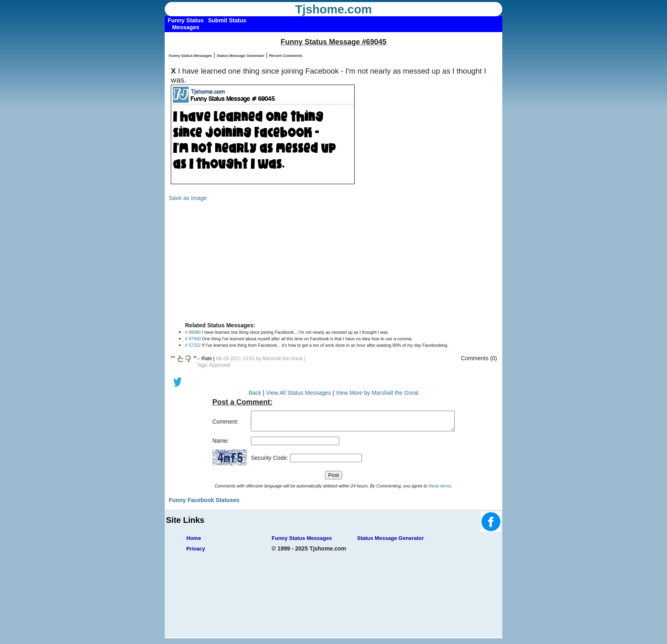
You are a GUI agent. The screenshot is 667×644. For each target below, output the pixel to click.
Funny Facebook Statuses (204, 504)
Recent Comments (286, 56)
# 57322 (193, 345)
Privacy (196, 552)
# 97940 (193, 339)
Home (194, 542)
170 (173, 357)
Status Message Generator (241, 56)
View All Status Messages (299, 393)
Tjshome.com (334, 9)
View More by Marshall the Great (377, 393)
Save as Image (188, 198)
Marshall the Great (282, 359)
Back (255, 393)
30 (195, 357)
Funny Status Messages (190, 56)
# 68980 (193, 332)
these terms (440, 490)
